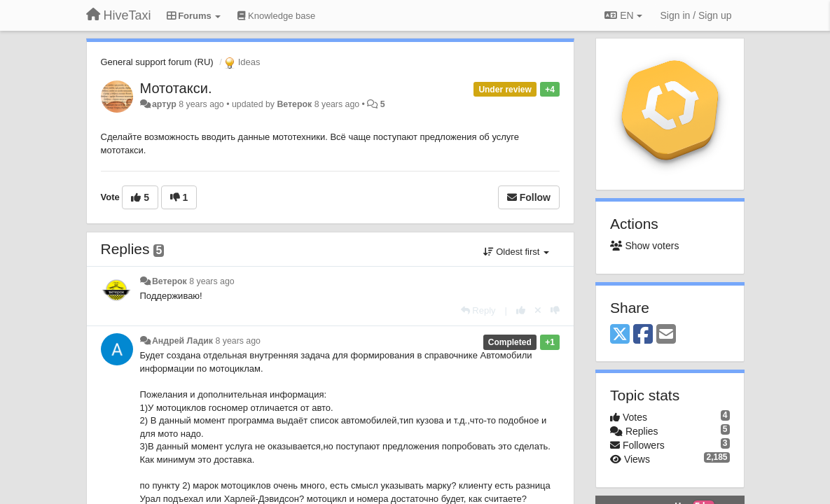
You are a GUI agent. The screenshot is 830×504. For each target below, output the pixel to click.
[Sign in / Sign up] (696, 15)
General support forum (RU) (157, 62)
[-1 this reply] (555, 310)
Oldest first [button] (516, 252)
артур (164, 104)
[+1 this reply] (521, 310)
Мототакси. (176, 88)
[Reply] (478, 310)
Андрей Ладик (182, 341)
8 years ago (212, 281)
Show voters (644, 246)
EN (623, 15)
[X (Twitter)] (620, 335)
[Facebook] (643, 335)
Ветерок (294, 104)
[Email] (666, 335)
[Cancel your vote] (538, 310)
